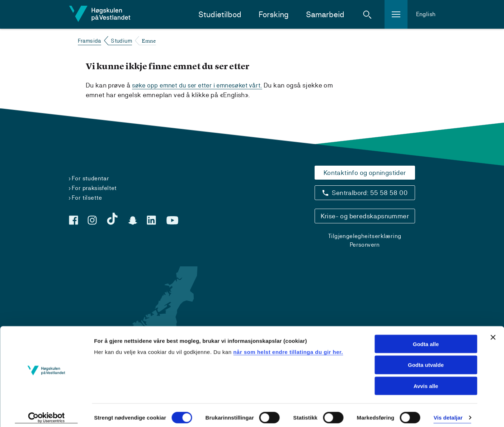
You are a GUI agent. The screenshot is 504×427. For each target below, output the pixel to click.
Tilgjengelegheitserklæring (365, 236)
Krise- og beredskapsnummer (365, 216)
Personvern (365, 245)
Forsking (274, 15)
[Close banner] (493, 332)
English (426, 14)
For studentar (90, 178)
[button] (367, 14)
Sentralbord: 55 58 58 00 (370, 193)
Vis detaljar (448, 413)
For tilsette (87, 198)
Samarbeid (325, 15)
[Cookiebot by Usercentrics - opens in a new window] (46, 413)
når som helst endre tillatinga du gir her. (288, 347)
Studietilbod (220, 15)
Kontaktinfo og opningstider (365, 173)
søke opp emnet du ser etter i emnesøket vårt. (200, 85)
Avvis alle (426, 381)
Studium (121, 41)
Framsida (90, 41)
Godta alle (426, 339)
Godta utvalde (426, 360)
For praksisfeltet (94, 188)
